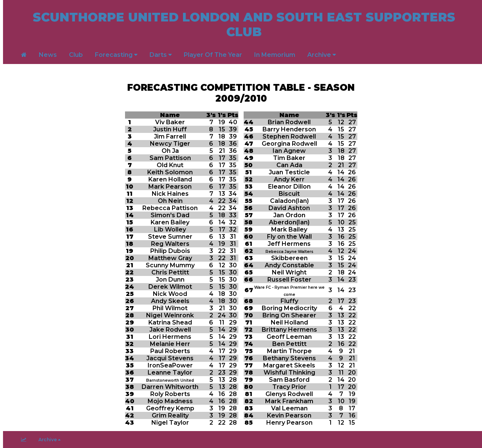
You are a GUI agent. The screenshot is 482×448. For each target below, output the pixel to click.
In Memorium (275, 55)
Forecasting (116, 55)
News (48, 55)
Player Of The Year (213, 55)
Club (76, 55)
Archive (322, 55)
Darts (161, 55)
